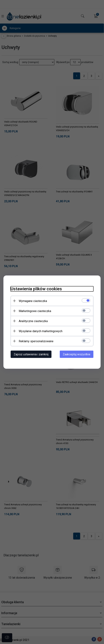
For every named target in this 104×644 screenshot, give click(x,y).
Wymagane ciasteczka (33, 301)
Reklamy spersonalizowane (36, 341)
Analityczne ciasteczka (33, 321)
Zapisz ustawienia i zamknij (31, 354)
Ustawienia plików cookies (36, 289)
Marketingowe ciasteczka (35, 311)
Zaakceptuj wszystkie (77, 354)
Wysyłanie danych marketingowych (41, 331)
